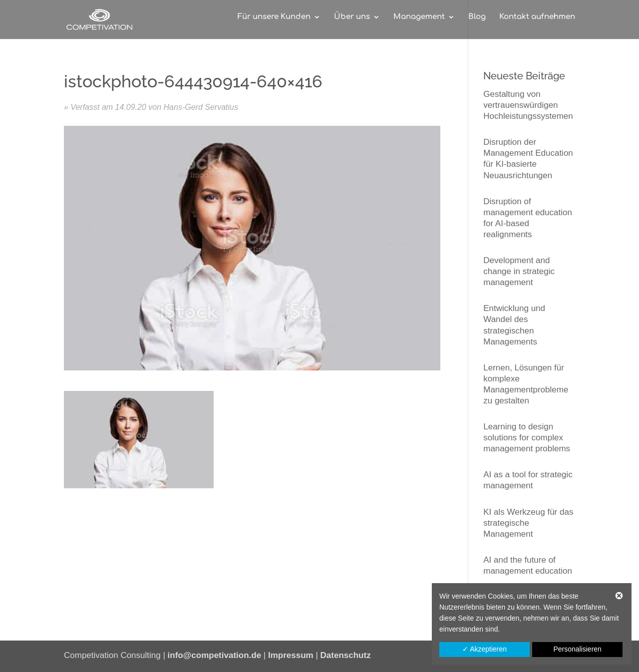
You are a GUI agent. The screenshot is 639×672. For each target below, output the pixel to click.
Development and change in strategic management (519, 271)
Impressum (291, 655)
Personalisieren (577, 649)
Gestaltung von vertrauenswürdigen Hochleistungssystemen (528, 105)
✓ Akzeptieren (484, 649)
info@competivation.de (215, 655)
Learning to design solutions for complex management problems (527, 438)
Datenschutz (346, 655)
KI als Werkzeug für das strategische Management (528, 523)
